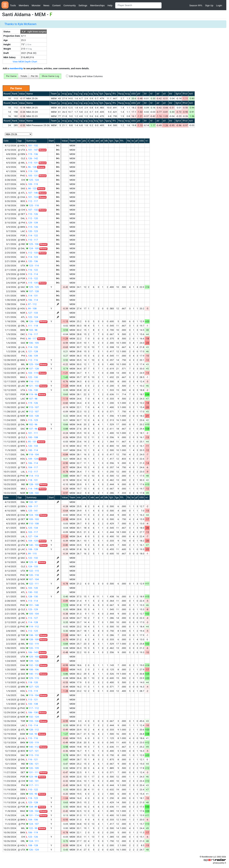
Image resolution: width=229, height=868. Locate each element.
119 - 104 (32, 695)
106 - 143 (32, 652)
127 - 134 (32, 536)
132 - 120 (32, 665)
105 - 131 (32, 176)
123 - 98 (32, 777)
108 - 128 (32, 549)
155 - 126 (32, 721)
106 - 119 (32, 832)
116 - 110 (32, 381)
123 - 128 (32, 802)
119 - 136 (32, 154)
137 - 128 (32, 291)
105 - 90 (32, 794)
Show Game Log (50, 76)
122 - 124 (32, 317)
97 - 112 (31, 304)
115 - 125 (32, 420)
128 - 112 (32, 730)
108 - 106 (32, 670)
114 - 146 (32, 489)
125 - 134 (32, 528)
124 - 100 (32, 515)
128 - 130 (32, 597)
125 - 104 (32, 364)
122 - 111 (32, 584)
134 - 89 (32, 807)
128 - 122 (32, 493)
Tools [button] (13, 5)
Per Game (11, 76)
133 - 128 (32, 416)
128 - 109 (32, 639)
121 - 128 (32, 351)
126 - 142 (32, 158)
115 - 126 (32, 227)
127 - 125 (32, 687)
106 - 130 (32, 712)
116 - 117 (32, 334)
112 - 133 (32, 253)
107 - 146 (32, 193)
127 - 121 (32, 751)
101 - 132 (32, 146)
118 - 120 (32, 682)
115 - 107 (32, 407)
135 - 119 (32, 743)
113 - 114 (32, 274)
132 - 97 (32, 502)
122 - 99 (32, 828)
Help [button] (110, 5)
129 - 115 (32, 678)
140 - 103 (32, 545)
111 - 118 (32, 326)
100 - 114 (32, 450)
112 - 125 (32, 631)
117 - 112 (32, 708)
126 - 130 (32, 390)
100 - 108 (32, 437)
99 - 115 (31, 554)
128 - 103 (32, 484)
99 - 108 (31, 309)
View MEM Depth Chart (25, 62)
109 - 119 (32, 184)
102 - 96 (32, 424)
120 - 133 (32, 446)
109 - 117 (32, 506)
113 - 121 (32, 700)
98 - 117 (31, 339)
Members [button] (24, 5)
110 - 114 (32, 725)
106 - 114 (32, 300)
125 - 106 (32, 244)
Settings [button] (83, 5)
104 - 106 (32, 820)
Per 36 (34, 76)
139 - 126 (32, 661)
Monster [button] (36, 5)
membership (16, 68)
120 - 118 (32, 575)
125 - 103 (32, 657)
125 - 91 (32, 562)
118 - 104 (32, 454)
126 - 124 (32, 850)
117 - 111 (32, 785)
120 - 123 (32, 231)
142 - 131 (32, 781)
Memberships (97, 5)
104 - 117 (32, 467)
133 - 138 (32, 704)
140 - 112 (32, 674)
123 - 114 (32, 266)
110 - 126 (32, 214)
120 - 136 (32, 261)
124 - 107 (32, 824)
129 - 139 (32, 223)
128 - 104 (32, 811)
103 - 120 (32, 588)
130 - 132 (32, 592)
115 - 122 (32, 278)
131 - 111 (32, 772)
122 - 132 (32, 558)
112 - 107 (32, 412)
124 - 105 (32, 248)
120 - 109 (32, 768)
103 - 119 (32, 373)
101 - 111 (32, 433)
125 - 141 (32, 511)
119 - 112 (32, 627)
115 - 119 (32, 691)
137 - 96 (32, 429)
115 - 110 (32, 755)
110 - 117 (32, 240)
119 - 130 (32, 171)
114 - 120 (32, 347)
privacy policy (219, 863)
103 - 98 (32, 330)
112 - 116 (32, 360)
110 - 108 (32, 524)
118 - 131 (32, 480)
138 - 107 (32, 635)
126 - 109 (32, 321)
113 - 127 (32, 618)
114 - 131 (32, 296)
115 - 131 (32, 163)
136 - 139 (32, 356)
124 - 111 (32, 841)
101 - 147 (32, 150)
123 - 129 (32, 609)
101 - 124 (32, 197)
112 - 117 (32, 201)
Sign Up (209, 5)
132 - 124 (32, 717)
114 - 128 (32, 622)
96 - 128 (31, 167)
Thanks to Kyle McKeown (20, 24)
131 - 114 (32, 815)
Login (219, 5)
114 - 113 (32, 476)
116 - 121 (32, 760)
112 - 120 (32, 218)
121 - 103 (32, 386)
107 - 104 (32, 579)
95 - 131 (31, 442)
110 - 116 (32, 738)
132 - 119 (32, 644)
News (46, 5)
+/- (147, 141)
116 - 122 (32, 270)
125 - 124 (32, 180)
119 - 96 (32, 394)
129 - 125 (32, 287)
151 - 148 (32, 605)
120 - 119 (32, 648)
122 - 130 (32, 377)
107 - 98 (32, 399)
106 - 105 (32, 343)
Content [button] (56, 5)
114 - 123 (32, 257)
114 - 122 (32, 236)
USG (133, 94)
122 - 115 (32, 571)
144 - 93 (32, 734)
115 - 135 (32, 283)
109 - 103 (32, 519)
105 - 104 (32, 614)
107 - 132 (32, 210)
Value (22, 94)
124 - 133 (32, 566)
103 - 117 (32, 532)
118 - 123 (32, 798)
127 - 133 (32, 313)
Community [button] (70, 5)
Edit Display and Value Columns (86, 76)
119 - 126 (32, 403)
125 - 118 (32, 205)
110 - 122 (32, 790)
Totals (24, 76)
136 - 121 (32, 764)
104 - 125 (32, 541)
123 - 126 (32, 837)
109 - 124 (32, 459)
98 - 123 (31, 188)
